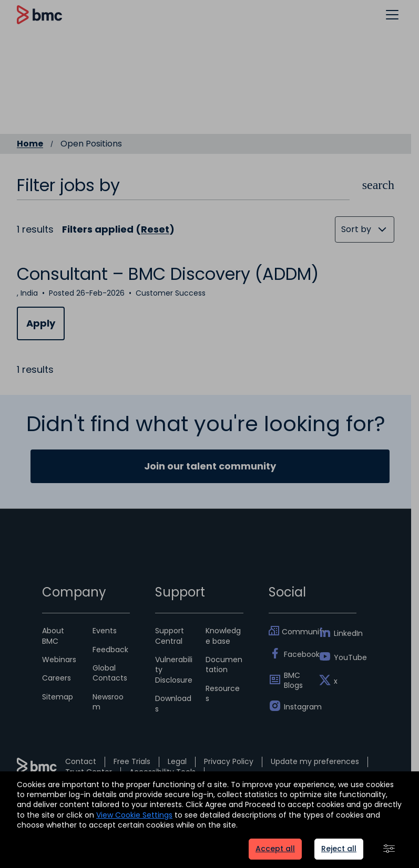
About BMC (53, 636)
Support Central (170, 636)
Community (294, 632)
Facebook (295, 654)
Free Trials (132, 762)
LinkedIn (345, 633)
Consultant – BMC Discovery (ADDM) (168, 274)
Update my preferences (315, 762)
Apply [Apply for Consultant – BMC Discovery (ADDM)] (41, 323)
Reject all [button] (339, 849)
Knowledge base (223, 636)
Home (30, 144)
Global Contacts (110, 673)
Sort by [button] (356, 229)
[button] (392, 14)
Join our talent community (210, 466)
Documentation (224, 665)
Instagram (295, 707)
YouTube (345, 657)
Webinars (59, 660)
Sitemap (58, 697)
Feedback (110, 650)
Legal (177, 762)
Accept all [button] (275, 849)
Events (105, 631)
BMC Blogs (293, 681)
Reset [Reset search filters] (155, 229)
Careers (57, 678)
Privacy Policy (229, 762)
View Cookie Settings (134, 815)
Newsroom (108, 702)
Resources (223, 693)
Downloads (173, 703)
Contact (81, 762)
